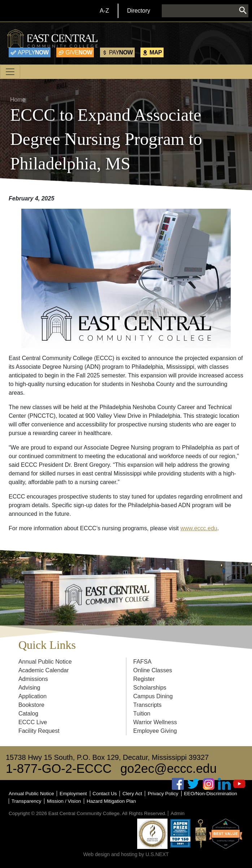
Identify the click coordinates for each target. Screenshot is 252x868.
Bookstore (31, 705)
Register (144, 679)
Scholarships (150, 688)
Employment (73, 794)
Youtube (239, 784)
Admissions (33, 679)
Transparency (27, 801)
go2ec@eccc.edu (168, 769)
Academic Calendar (44, 670)
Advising (29, 688)
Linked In (224, 784)
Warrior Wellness (155, 722)
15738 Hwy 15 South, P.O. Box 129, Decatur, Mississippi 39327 (107, 757)
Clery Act (132, 794)
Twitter (194, 784)
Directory (139, 11)
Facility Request (39, 731)
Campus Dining (153, 696)
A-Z (104, 11)
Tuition (142, 714)
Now (33, 52)
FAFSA (142, 662)
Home (18, 100)
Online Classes (153, 670)
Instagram (209, 784)
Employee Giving (155, 731)
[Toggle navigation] (10, 72)
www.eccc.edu (199, 528)
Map (156, 52)
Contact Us (105, 794)
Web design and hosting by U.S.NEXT (126, 854)
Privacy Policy (163, 794)
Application (32, 696)
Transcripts (147, 705)
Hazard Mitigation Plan (111, 801)
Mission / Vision (64, 801)
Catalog (28, 714)
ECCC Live (33, 722)
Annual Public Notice (45, 662)
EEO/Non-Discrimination (211, 794)
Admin (177, 813)
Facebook (178, 784)
